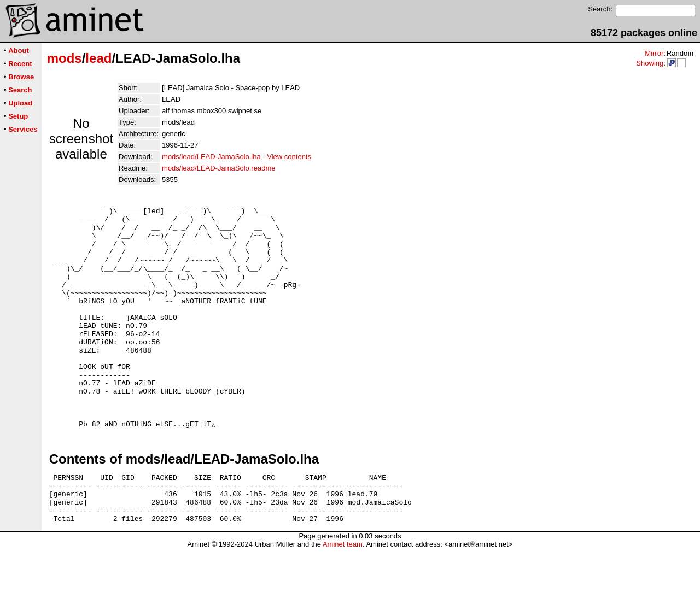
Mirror (654, 53)
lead (98, 58)
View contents (289, 157)
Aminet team (343, 600)
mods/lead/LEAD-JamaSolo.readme (218, 168)
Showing (650, 63)
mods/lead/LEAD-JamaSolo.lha (211, 157)
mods (65, 58)
